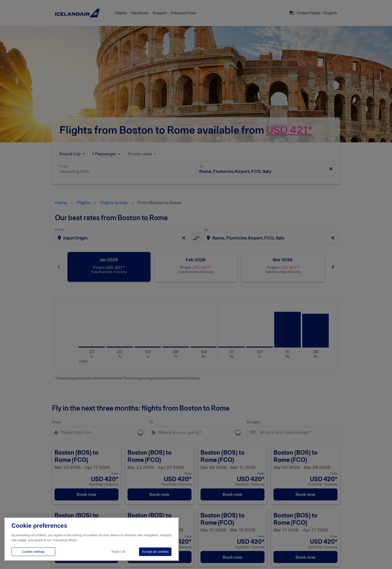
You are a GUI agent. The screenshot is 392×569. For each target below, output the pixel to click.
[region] (91, 539)
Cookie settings (33, 552)
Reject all (118, 552)
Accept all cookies (155, 552)
